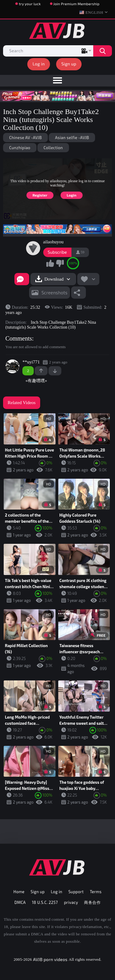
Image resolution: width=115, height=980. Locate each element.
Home (19, 892)
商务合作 (92, 902)
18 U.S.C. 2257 (45, 902)
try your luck (30, 4)
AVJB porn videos (50, 959)
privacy (71, 902)
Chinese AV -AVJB (25, 138)
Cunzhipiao (20, 148)
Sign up (69, 64)
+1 (41, 371)
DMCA (20, 902)
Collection (53, 148)
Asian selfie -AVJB (72, 138)
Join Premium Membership (77, 4)
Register (40, 195)
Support (76, 892)
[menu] (57, 81)
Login (72, 195)
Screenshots (54, 293)
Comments (19, 338)
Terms (96, 892)
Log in (39, 64)
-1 (55, 371)
